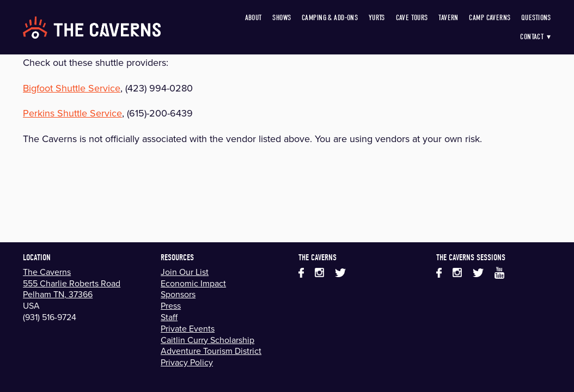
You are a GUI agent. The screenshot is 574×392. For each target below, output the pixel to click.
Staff (169, 317)
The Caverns (47, 272)
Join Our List (185, 272)
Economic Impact (193, 283)
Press (171, 305)
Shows (282, 18)
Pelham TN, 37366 (58, 294)
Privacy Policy (187, 362)
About (254, 18)
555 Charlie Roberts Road (72, 283)
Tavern (448, 18)
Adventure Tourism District (211, 351)
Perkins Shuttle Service (72, 113)
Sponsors (178, 294)
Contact (536, 37)
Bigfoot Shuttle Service (72, 88)
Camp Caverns (490, 18)
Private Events (188, 328)
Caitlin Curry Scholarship (207, 340)
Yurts (377, 18)
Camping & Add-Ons (330, 18)
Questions (536, 18)
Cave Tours (412, 18)
